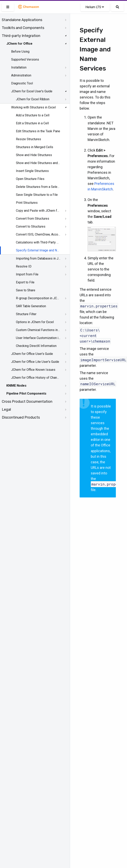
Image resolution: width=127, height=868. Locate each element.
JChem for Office (19, 44)
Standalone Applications (22, 20)
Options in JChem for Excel (35, 322)
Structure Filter (26, 314)
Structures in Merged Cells (35, 147)
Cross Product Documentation (27, 402)
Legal (6, 409)
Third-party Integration (21, 36)
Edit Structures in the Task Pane (38, 131)
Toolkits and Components (23, 28)
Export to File (25, 282)
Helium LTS (95, 7)
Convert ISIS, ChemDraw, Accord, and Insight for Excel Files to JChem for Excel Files (38, 234)
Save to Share (26, 290)
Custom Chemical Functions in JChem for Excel (38, 330)
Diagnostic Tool (22, 83)
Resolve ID (24, 266)
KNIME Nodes (16, 386)
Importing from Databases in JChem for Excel (38, 258)
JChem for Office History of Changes (35, 378)
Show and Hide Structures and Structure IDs (38, 163)
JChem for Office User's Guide (32, 354)
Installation (19, 67)
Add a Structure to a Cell (33, 115)
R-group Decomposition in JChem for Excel (38, 298)
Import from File (27, 274)
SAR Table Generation (31, 306)
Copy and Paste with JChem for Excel (38, 211)
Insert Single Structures (32, 171)
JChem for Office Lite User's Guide (35, 362)
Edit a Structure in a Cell (32, 123)
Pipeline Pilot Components (26, 393)
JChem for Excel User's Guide (32, 91)
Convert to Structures (31, 226)
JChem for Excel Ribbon (33, 99)
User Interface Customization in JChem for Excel (38, 338)
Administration (21, 75)
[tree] (35, 219)
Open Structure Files (30, 179)
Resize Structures (28, 139)
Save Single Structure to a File (37, 195)
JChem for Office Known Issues (33, 370)
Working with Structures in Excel (33, 107)
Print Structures (27, 203)
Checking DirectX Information (36, 346)
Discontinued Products (21, 417)
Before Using (20, 52)
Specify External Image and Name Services (38, 250)
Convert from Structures (33, 219)
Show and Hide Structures (34, 155)
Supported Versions (25, 59)
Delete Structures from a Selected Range (38, 187)
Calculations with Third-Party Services (38, 242)
